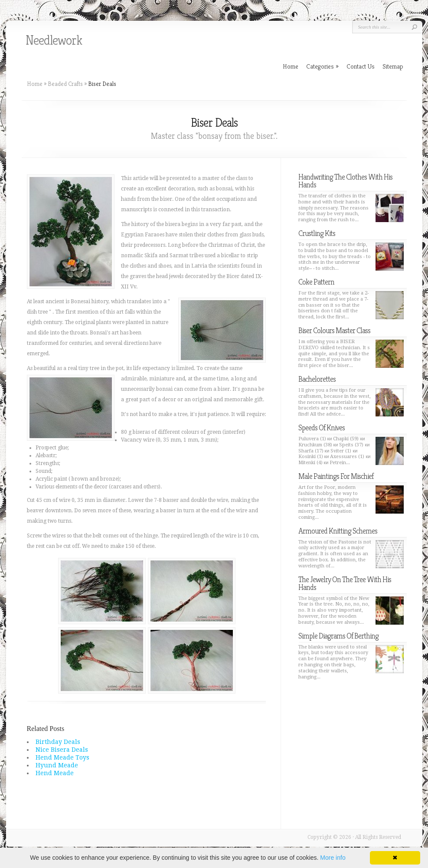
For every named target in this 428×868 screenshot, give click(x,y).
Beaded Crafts (65, 84)
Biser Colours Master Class (334, 330)
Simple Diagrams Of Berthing (338, 636)
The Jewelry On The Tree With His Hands (345, 583)
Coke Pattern (316, 282)
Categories (322, 66)
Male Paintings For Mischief (336, 476)
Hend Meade (55, 773)
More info (333, 858)
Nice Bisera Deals (62, 750)
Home (35, 84)
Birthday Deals (58, 742)
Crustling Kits (317, 233)
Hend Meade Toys (62, 757)
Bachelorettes (317, 379)
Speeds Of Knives (322, 427)
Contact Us (361, 66)
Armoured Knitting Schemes (338, 531)
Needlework (54, 40)
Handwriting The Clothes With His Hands (345, 181)
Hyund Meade (57, 765)
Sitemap (393, 66)
